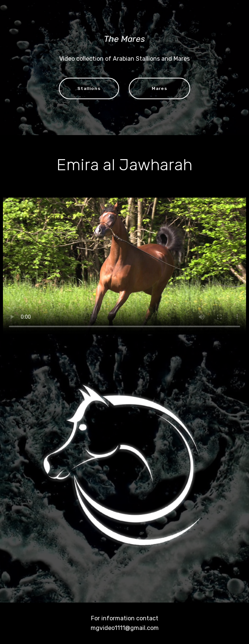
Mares (159, 88)
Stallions (89, 88)
